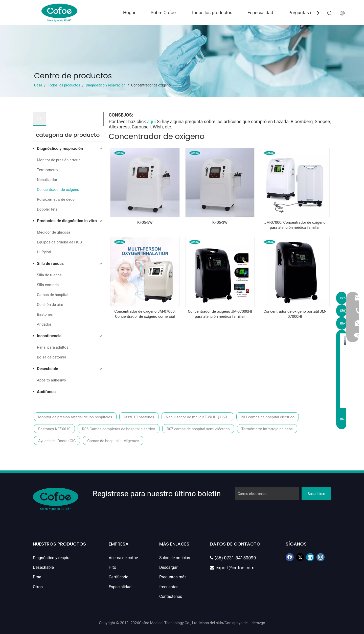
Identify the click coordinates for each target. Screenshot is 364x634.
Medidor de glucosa (54, 232)
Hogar (129, 13)
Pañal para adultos (53, 347)
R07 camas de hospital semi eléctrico (198, 429)
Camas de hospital (53, 295)
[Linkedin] (310, 557)
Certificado (119, 577)
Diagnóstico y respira (52, 558)
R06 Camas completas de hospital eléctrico (118, 429)
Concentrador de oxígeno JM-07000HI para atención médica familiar (220, 314)
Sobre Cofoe (163, 13)
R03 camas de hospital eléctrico (268, 417)
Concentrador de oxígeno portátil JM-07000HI (295, 314)
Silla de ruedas (50, 264)
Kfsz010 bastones (139, 417)
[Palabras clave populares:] (39, 119)
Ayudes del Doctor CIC (57, 441)
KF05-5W (145, 222)
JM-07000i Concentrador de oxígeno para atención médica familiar (295, 225)
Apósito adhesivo (51, 380)
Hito (112, 567)
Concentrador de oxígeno (58, 190)
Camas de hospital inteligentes (113, 441)
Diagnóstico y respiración (60, 149)
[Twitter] (300, 557)
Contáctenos (171, 596)
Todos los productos (212, 13)
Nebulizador (47, 180)
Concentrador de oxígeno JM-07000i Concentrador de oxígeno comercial (145, 314)
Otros (38, 587)
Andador (44, 324)
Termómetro (47, 170)
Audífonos (46, 392)
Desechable (48, 369)
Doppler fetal (48, 209)
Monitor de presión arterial (59, 160)
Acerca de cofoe (123, 558)
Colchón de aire (50, 305)
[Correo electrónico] (267, 494)
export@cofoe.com (232, 568)
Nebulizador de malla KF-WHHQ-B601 (197, 417)
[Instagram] (321, 557)
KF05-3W (220, 222)
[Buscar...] (75, 119)
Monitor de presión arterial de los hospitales (75, 417)
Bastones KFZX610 (54, 429)
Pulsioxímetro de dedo (56, 199)
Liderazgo (257, 623)
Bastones (45, 314)
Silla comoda (48, 285)
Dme (37, 577)
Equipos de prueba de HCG (59, 242)
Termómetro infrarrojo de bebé (267, 429)
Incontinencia (49, 336)
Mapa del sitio (211, 623)
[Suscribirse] (316, 494)
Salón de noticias (175, 558)
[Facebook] (290, 557)
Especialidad (260, 13)
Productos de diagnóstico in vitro (67, 221)
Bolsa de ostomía (52, 357)
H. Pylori (44, 252)
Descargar (168, 567)
